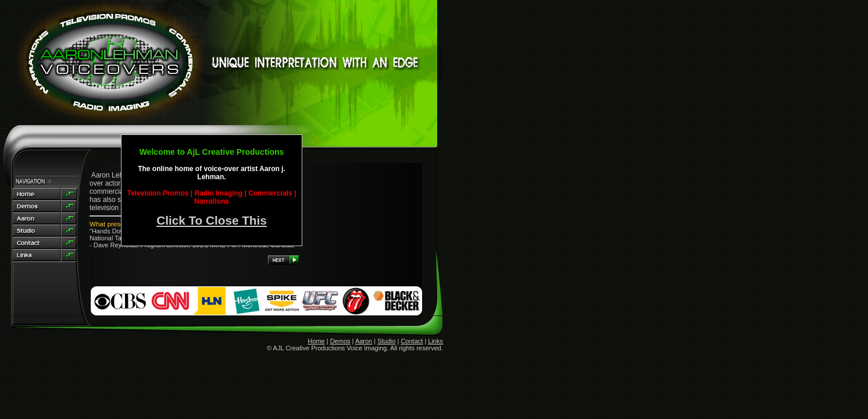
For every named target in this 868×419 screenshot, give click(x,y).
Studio (386, 341)
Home (316, 341)
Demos (340, 341)
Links (435, 341)
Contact (412, 341)
